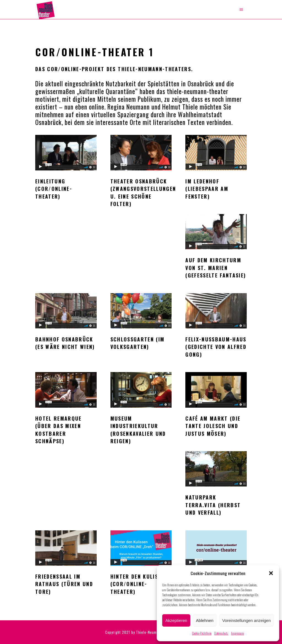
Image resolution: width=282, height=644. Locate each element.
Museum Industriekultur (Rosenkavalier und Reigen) (138, 430)
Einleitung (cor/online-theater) (54, 189)
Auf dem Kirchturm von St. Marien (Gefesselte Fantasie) (216, 268)
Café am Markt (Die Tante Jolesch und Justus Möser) (213, 426)
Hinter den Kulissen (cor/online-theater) (139, 584)
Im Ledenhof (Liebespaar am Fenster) (207, 189)
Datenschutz (221, 633)
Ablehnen (205, 620)
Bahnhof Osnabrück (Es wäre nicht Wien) (65, 343)
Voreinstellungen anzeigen (246, 620)
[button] (271, 573)
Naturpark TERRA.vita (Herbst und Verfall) (213, 505)
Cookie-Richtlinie (202, 633)
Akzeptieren (176, 620)
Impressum (238, 633)
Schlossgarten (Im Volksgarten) (138, 343)
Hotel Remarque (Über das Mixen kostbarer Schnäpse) (59, 430)
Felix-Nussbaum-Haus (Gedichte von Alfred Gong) (216, 347)
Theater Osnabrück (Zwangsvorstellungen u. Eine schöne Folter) (143, 193)
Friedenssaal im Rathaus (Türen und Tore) (64, 584)
